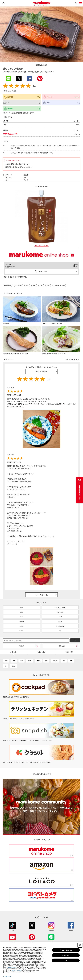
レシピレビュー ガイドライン (73, 359)
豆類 (64, 661)
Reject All (66, 955)
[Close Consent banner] (80, 945)
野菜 (46, 661)
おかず (26, 175)
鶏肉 (22, 661)
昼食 (41, 285)
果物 (71, 661)
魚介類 (26, 180)
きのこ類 (55, 661)
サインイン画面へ (42, 371)
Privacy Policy (7, 976)
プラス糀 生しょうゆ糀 (10, 134)
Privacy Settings (66, 950)
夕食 (48, 285)
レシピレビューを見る (10, 91)
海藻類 (38, 661)
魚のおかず (7, 285)
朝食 (34, 285)
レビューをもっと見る (42, 595)
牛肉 (6, 661)
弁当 (27, 285)
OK (66, 960)
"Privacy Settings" (11, 967)
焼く (25, 177)
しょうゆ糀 (18, 285)
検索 (4, 3)
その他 (13, 666)
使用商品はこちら (41, 65)
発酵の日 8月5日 (59, 285)
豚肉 (14, 661)
